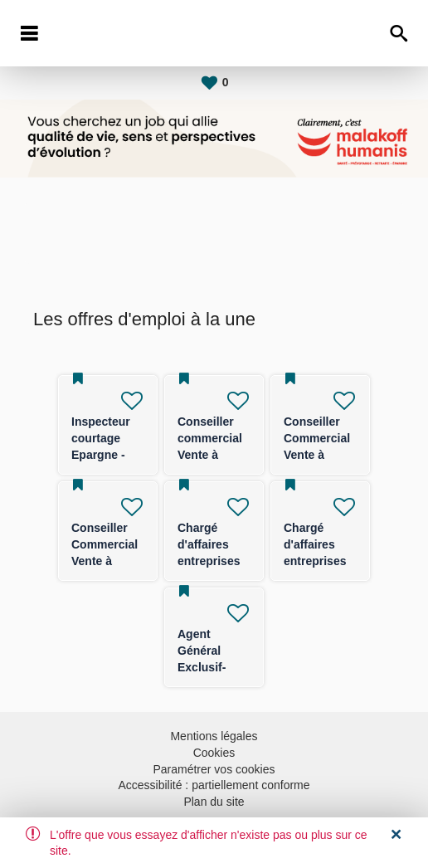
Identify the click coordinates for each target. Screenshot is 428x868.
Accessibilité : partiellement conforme (214, 785)
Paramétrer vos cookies (214, 769)
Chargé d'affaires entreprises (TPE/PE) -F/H (209, 561)
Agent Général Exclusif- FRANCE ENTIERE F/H (214, 667)
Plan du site (214, 802)
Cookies (214, 753)
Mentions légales (214, 736)
